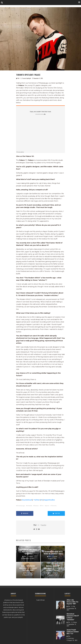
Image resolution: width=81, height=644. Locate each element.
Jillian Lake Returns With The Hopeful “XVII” (72, 602)
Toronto (54, 506)
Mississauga (21, 506)
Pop (74, 606)
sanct (48, 506)
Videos (75, 622)
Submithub (40, 600)
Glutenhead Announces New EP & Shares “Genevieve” (73, 617)
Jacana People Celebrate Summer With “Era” (73, 632)
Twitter (37, 500)
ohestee (30, 506)
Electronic (71, 638)
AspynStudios (49, 500)
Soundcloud (27, 500)
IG (42, 500)
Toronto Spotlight (27, 78)
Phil (18, 78)
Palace (36, 506)
